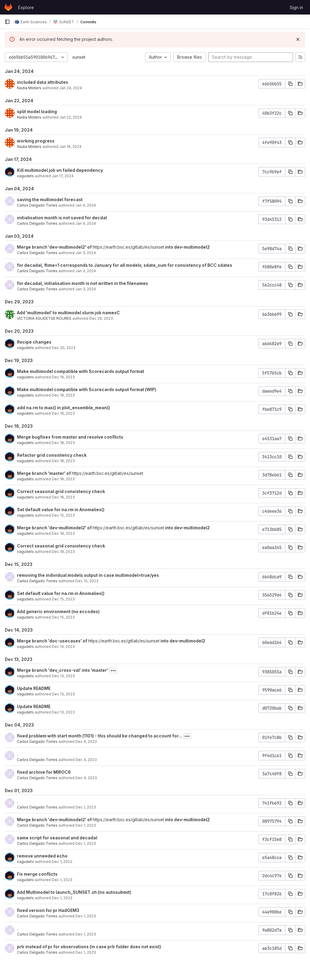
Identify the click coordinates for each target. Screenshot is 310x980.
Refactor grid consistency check (52, 455)
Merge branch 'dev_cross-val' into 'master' (63, 670)
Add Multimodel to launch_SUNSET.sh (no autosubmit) (74, 892)
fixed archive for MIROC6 (44, 772)
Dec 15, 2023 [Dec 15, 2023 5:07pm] (87, 581)
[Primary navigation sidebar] (7, 22)
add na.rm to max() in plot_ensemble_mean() (63, 408)
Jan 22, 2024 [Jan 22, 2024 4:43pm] (71, 117)
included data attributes (43, 82)
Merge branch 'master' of (44, 473)
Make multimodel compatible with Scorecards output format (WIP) (87, 389)
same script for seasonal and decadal (57, 838)
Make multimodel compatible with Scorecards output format (81, 371)
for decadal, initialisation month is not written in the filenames (82, 283)
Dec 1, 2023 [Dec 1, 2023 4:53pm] (62, 880)
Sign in (296, 7)
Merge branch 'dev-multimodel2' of (55, 247)
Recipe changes (34, 342)
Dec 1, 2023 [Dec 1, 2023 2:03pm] (86, 952)
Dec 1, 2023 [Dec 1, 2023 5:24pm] (86, 825)
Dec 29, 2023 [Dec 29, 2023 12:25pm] (101, 318)
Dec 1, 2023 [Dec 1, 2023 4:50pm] (62, 898)
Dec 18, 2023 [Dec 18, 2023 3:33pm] (63, 443)
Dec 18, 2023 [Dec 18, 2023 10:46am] (63, 533)
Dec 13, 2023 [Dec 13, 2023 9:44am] (63, 694)
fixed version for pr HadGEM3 (48, 910)
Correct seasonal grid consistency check (61, 491)
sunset (79, 57)
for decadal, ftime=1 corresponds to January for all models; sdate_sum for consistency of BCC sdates (125, 265)
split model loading (37, 111)
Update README (34, 688)
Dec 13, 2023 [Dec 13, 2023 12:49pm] (63, 676)
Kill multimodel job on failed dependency (60, 170)
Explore (26, 7)
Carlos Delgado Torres (37, 205)
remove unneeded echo (42, 856)
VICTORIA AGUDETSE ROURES (44, 318)
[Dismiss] (298, 39)
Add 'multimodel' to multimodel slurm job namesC (68, 313)
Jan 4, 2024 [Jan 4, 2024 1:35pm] (86, 223)
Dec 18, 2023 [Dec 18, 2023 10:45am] (63, 497)
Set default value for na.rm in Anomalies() (61, 510)
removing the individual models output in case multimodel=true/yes (88, 575)
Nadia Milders (29, 88)
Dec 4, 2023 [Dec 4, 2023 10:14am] (86, 760)
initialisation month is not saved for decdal (62, 218)
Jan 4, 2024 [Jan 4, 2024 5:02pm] (86, 205)
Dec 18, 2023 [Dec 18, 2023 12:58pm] (63, 461)
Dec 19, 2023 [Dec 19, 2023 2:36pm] (63, 395)
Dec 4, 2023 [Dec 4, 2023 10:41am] (86, 742)
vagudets (25, 176)
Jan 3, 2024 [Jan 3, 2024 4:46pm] (86, 271)
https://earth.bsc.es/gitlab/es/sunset (128, 247)
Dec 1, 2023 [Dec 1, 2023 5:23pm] (86, 843)
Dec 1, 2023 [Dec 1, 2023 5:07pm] (62, 862)
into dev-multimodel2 (187, 247)
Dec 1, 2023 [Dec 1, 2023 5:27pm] (86, 807)
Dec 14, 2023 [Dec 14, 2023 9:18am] (63, 647)
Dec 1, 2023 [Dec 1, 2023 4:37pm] (86, 916)
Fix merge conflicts (37, 874)
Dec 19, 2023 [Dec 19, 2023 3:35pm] (63, 377)
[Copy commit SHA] (290, 84)
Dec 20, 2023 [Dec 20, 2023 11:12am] (64, 348)
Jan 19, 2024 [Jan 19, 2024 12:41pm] (70, 147)
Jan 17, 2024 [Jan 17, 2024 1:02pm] (63, 176)
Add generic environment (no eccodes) (58, 611)
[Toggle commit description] (113, 671)
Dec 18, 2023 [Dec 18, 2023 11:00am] (63, 479)
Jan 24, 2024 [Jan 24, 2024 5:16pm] (71, 88)
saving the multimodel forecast (50, 199)
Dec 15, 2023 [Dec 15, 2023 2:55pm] (63, 515)
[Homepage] (8, 7)
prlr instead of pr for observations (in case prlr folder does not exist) (89, 947)
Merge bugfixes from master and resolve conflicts (70, 437)
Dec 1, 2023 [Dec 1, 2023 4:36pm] (86, 934)
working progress (36, 141)
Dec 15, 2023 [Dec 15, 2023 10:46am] (63, 617)
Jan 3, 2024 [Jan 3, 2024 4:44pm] (86, 289)
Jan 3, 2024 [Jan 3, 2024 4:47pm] (86, 253)
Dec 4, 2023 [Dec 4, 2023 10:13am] (86, 778)
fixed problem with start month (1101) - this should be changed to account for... (99, 736)
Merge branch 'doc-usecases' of (53, 641)
